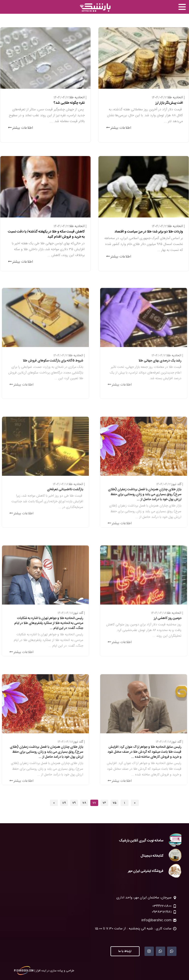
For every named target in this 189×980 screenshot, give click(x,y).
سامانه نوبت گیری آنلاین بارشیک (141, 841)
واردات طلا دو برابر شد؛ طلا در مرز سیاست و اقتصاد (148, 232)
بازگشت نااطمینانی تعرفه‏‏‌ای (61, 491)
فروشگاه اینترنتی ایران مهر (146, 871)
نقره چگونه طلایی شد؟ (69, 103)
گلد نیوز (169, 487)
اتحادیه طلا (175, 98)
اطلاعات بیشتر (119, 128)
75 (115, 803)
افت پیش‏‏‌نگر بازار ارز (169, 103)
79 (74, 803)
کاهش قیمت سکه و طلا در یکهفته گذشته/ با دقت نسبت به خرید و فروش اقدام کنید (46, 234)
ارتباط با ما (125, 951)
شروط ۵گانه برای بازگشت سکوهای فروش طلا (51, 362)
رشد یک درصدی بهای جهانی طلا (156, 362)
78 (84, 803)
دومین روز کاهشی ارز (162, 620)
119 (64, 803)
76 (104, 803)
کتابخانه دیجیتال (152, 856)
